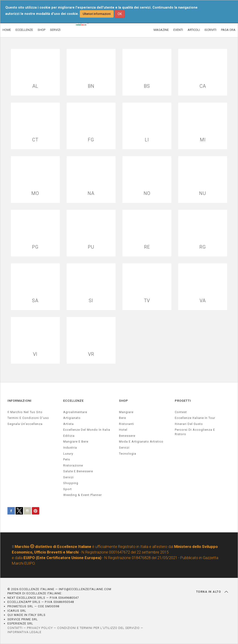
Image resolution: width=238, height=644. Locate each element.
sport (68, 489)
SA (35, 301)
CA (203, 86)
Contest (181, 412)
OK (120, 14)
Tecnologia (128, 454)
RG (203, 247)
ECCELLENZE (24, 30)
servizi (68, 477)
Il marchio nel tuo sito (25, 412)
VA (203, 301)
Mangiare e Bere (76, 442)
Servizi (124, 448)
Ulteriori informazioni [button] (97, 14)
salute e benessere (78, 471)
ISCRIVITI (210, 30)
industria (70, 448)
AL (35, 86)
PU (91, 247)
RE (147, 247)
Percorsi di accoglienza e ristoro (195, 432)
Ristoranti (127, 424)
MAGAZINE (161, 30)
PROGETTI (183, 401)
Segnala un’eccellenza (25, 424)
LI (147, 140)
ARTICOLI (194, 30)
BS (147, 86)
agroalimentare (75, 412)
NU (203, 193)
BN (91, 86)
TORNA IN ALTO (212, 592)
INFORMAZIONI (20, 401)
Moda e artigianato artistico (141, 442)
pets (67, 459)
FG (91, 140)
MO (35, 193)
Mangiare (126, 412)
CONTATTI (15, 628)
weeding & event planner (83, 495)
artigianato (72, 418)
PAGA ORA (228, 30)
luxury (68, 454)
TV (147, 301)
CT (35, 140)
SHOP (41, 30)
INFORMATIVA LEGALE (24, 632)
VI (35, 354)
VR (91, 354)
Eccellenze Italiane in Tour (195, 418)
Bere (122, 418)
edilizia (69, 436)
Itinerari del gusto (189, 424)
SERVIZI (55, 30)
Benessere (127, 436)
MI (203, 140)
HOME (7, 30)
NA (91, 193)
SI (91, 301)
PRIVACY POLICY (40, 628)
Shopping (71, 483)
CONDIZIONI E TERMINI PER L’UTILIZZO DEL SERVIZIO (98, 628)
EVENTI (178, 30)
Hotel (123, 430)
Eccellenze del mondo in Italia (87, 430)
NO (147, 193)
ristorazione (73, 465)
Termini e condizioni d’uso (28, 418)
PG (35, 247)
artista (68, 424)
